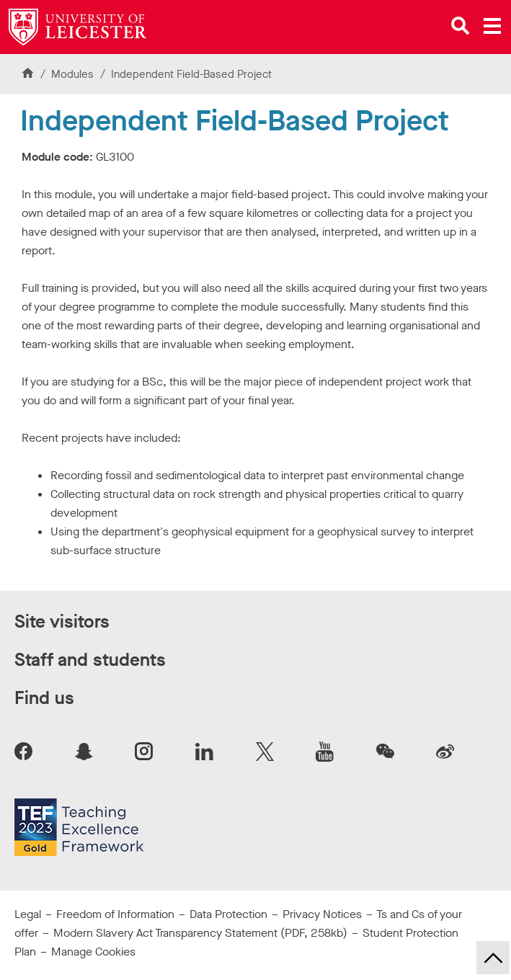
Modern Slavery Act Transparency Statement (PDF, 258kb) (200, 933)
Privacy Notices (322, 914)
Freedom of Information (115, 914)
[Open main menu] (492, 26)
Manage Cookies (93, 952)
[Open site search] (461, 26)
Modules (74, 74)
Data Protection (228, 914)
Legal (28, 914)
